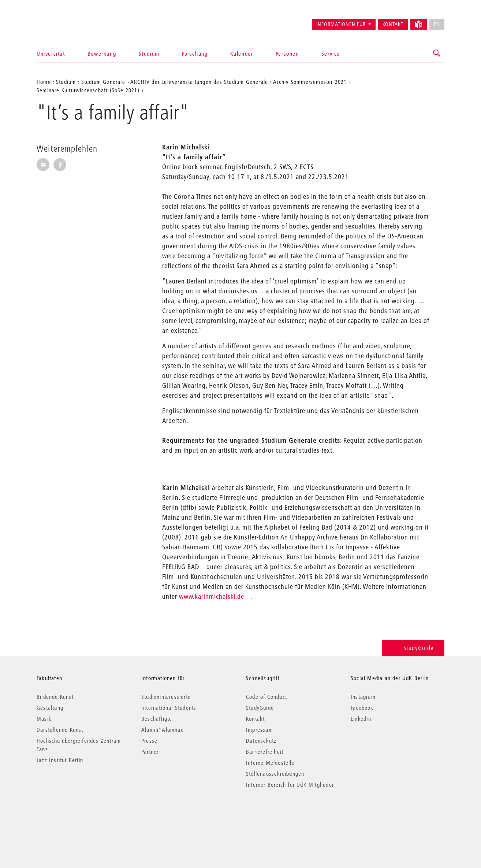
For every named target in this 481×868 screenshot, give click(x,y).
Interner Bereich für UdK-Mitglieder (290, 784)
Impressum (260, 730)
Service (331, 53)
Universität (51, 53)
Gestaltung (50, 708)
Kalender (242, 53)
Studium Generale (103, 82)
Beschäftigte (157, 719)
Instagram (363, 697)
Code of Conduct (266, 697)
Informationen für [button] (341, 24)
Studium (149, 53)
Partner (150, 752)
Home (44, 82)
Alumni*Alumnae (163, 730)
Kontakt (393, 24)
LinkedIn (361, 719)
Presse (149, 741)
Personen (287, 53)
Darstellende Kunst (60, 730)
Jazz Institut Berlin (60, 760)
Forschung (195, 53)
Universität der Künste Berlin (65, 21)
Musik (44, 719)
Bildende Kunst (55, 697)
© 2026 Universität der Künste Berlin (75, 815)
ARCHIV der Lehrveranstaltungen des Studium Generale (199, 82)
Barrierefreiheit (265, 752)
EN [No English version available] (437, 24)
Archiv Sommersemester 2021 (310, 82)
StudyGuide (413, 648)
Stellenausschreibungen (275, 774)
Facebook (362, 708)
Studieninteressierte (166, 697)
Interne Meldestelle (270, 763)
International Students (169, 708)
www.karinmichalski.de (212, 596)
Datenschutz (261, 741)
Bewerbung (102, 53)
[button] (437, 53)
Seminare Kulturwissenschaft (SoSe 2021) (88, 90)
